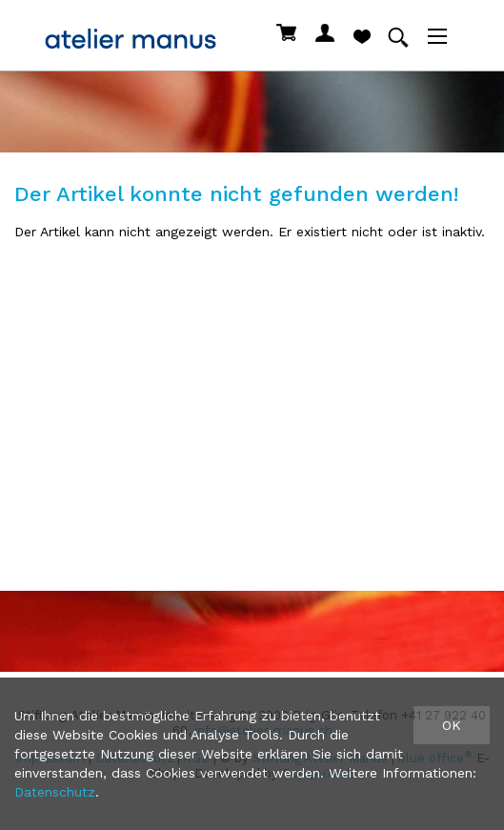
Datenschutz (55, 792)
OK (452, 725)
